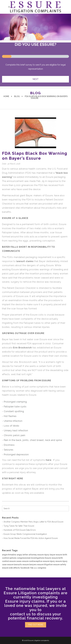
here (49, 460)
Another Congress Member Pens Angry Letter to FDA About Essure (33, 522)
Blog (17, 96)
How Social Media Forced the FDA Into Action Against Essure (31, 538)
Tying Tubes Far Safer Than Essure (19, 526)
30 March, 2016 (14, 164)
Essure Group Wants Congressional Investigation (25, 534)
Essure (48, 558)
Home (6, 96)
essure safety (60, 565)
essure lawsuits (15, 565)
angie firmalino (9, 555)
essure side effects (11, 568)
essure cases (15, 561)
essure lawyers (30, 565)
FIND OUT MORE (36, 625)
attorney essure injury (39, 555)
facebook (25, 568)
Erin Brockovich (22, 348)
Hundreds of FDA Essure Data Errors (20, 530)
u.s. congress (40, 568)
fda (32, 568)
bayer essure (56, 555)
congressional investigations (31, 558)
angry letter (22, 555)
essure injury (49, 561)
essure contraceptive (32, 561)
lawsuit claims (25, 261)
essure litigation (45, 565)
